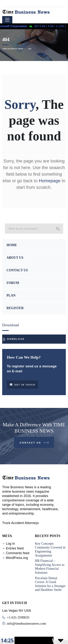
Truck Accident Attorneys (20, 523)
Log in (10, 544)
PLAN (11, 295)
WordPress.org (17, 558)
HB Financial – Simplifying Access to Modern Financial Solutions (50, 567)
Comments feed (17, 553)
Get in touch (22, 385)
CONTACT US (17, 270)
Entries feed (15, 548)
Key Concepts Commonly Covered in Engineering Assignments (50, 550)
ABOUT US (15, 258)
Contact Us (35, 443)
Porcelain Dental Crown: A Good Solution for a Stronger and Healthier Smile (50, 584)
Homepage (50, 181)
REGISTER (15, 308)
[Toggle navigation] (7, 20)
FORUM (13, 283)
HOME (12, 245)
